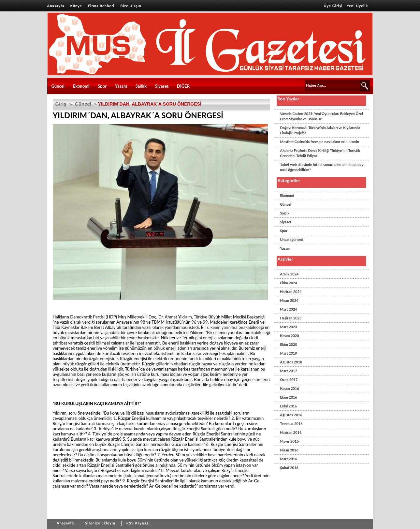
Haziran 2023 (291, 318)
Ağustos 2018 (291, 362)
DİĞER (183, 86)
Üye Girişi (333, 6)
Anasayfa (56, 6)
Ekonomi (81, 86)
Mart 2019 (289, 353)
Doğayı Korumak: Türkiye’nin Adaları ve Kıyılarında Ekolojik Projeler (320, 130)
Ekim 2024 (289, 283)
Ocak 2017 (289, 380)
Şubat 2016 (289, 468)
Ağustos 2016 (291, 415)
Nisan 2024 (289, 300)
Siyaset (162, 86)
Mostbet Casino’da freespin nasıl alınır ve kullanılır (320, 142)
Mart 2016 (289, 459)
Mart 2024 (289, 309)
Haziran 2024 (291, 292)
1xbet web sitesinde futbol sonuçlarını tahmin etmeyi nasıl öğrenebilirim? (322, 167)
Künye (76, 6)
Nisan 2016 (289, 450)
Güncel (58, 86)
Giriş (61, 104)
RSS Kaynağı (138, 523)
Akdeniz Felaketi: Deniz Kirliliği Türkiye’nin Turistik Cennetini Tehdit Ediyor (320, 153)
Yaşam (121, 86)
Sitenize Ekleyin (100, 523)
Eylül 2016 (289, 406)
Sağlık (141, 86)
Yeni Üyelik (357, 6)
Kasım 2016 (290, 388)
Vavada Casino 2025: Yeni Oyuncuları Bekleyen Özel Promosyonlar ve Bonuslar (322, 116)
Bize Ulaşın (131, 6)
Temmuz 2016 (291, 424)
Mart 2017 (289, 371)
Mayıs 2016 (290, 441)
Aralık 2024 (290, 274)
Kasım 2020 (290, 336)
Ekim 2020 (289, 344)
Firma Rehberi (101, 6)
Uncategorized (292, 239)
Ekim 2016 (289, 397)
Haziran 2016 (291, 432)
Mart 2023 (289, 327)
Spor (102, 86)
